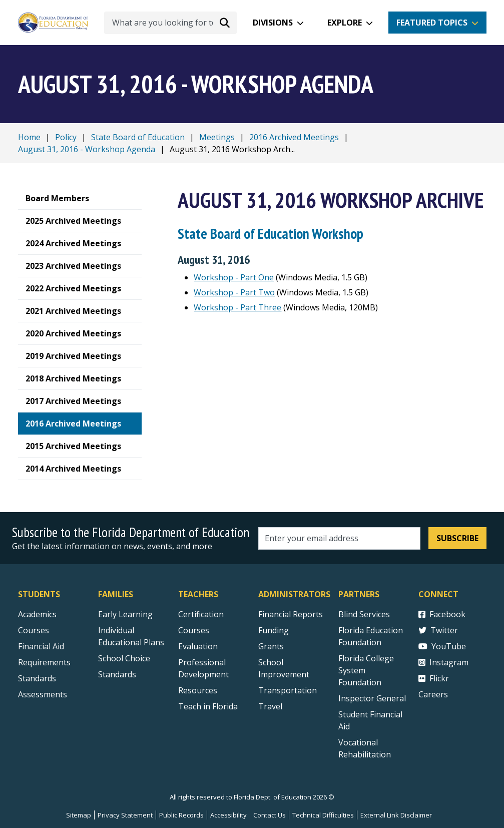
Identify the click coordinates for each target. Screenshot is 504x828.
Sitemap (79, 815)
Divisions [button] (273, 23)
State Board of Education (138, 137)
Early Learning (125, 614)
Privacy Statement (125, 815)
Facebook (442, 614)
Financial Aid (41, 646)
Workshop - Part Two (234, 292)
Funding (274, 630)
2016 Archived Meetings (294, 137)
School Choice (124, 658)
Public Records (181, 815)
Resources (198, 690)
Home (29, 137)
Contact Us (270, 815)
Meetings (217, 137)
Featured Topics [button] (432, 23)
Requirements (44, 662)
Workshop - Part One (234, 277)
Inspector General (372, 698)
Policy (66, 137)
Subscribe (457, 538)
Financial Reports (291, 614)
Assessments (43, 694)
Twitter (438, 630)
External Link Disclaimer (396, 815)
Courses (34, 630)
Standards (117, 674)
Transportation (288, 690)
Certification (201, 614)
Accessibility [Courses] (228, 815)
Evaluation (198, 646)
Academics (37, 614)
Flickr (434, 678)
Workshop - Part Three (237, 307)
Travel (270, 706)
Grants (271, 646)
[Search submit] (225, 23)
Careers (433, 694)
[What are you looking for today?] (170, 23)
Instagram (443, 662)
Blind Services (364, 614)
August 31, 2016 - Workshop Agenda (87, 149)
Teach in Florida (208, 706)
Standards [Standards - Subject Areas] (37, 678)
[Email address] (340, 538)
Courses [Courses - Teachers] (194, 630)
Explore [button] (345, 23)
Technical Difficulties (323, 815)
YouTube (442, 646)
